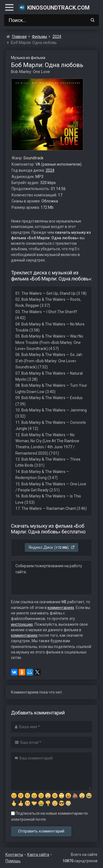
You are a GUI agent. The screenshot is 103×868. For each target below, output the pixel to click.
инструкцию (22, 624)
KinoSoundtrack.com (54, 7)
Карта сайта (38, 855)
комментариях (61, 608)
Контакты (14, 855)
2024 (50, 170)
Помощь (13, 861)
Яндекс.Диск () (52, 547)
